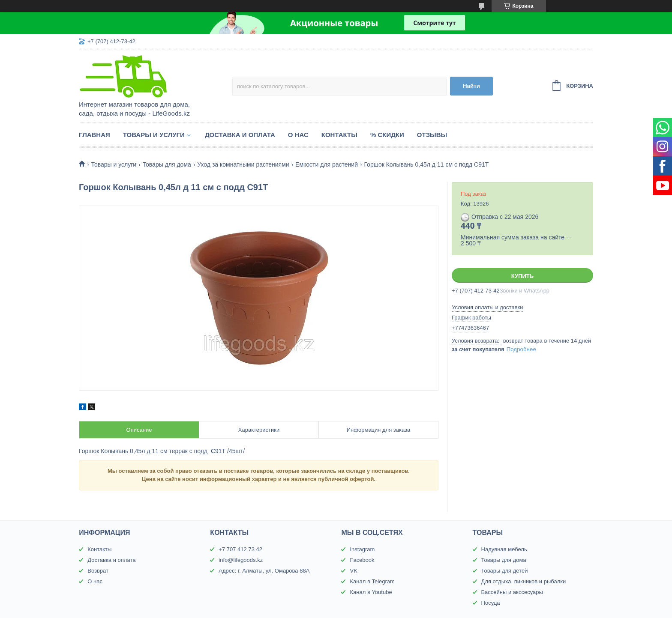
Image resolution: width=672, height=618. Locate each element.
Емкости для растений (327, 164)
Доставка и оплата (240, 135)
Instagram (362, 549)
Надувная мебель (504, 549)
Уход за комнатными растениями (243, 164)
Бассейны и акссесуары (512, 592)
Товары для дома (167, 164)
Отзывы (432, 135)
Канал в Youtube (371, 592)
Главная (94, 135)
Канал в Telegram (372, 581)
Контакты (339, 135)
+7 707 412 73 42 (240, 549)
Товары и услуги (154, 135)
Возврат (98, 571)
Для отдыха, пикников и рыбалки (524, 581)
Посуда (491, 603)
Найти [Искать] (471, 86)
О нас (298, 135)
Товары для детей (505, 571)
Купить (522, 276)
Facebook (362, 560)
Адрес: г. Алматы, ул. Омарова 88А (264, 571)
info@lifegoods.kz (241, 560)
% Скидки (387, 135)
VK (353, 571)
